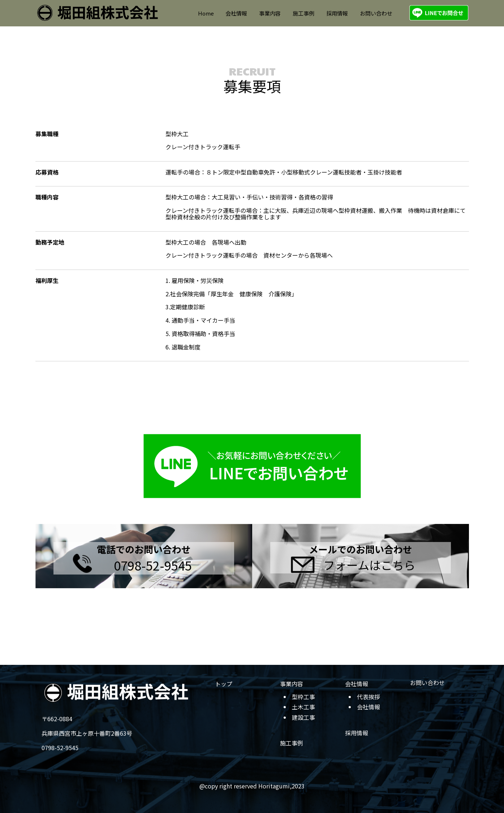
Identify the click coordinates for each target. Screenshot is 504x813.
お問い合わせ (376, 13)
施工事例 (303, 13)
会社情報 (236, 13)
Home (206, 13)
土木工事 (303, 707)
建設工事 (303, 717)
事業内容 (270, 13)
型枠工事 (303, 697)
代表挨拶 (369, 697)
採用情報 (337, 13)
